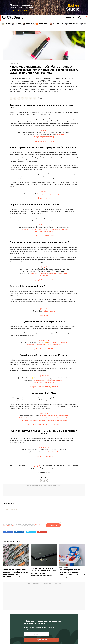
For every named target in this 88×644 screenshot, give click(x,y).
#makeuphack (52, 393)
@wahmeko (44, 318)
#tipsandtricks (51, 356)
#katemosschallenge (37, 431)
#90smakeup (49, 433)
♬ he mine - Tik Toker (44, 203)
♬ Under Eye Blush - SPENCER (44, 361)
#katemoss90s (53, 429)
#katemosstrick (26, 433)
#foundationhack (39, 282)
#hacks (57, 465)
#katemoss (44, 429)
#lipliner (46, 320)
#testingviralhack (44, 284)
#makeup (51, 140)
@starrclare (44, 427)
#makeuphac (45, 237)
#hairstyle (27, 356)
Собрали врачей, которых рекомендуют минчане (72, 587)
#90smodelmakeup (61, 433)
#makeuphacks (50, 198)
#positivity (42, 356)
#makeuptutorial (34, 237)
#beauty (51, 465)
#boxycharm (62, 138)
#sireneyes (41, 198)
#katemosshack (24, 431)
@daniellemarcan (44, 461)
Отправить (53, 539)
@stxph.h (44, 275)
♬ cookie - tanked (44, 325)
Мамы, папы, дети (64, 581)
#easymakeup (62, 393)
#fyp (32, 235)
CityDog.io (12, 64)
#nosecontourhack (40, 393)
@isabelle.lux (44, 388)
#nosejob (51, 395)
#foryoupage (60, 198)
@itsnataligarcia (44, 352)
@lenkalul (44, 133)
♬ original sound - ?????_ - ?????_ (44, 144)
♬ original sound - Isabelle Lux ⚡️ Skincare (44, 399)
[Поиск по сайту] (79, 18)
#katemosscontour (63, 431)
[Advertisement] (44, 505)
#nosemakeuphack (41, 395)
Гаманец (5, 581)
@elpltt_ (44, 196)
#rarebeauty (60, 356)
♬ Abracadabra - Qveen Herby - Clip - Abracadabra (44, 438)
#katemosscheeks (50, 431)
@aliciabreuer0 (44, 230)
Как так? (15, 587)
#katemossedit (63, 429)
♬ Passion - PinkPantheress (44, 470)
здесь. (54, 482)
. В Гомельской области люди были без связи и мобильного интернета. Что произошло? (43, 585)
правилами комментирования (10, 541)
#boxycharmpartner (41, 140)
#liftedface (62, 235)
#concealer (55, 235)
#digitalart (34, 356)
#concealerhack (45, 235)
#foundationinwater (62, 282)
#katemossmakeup (38, 433)
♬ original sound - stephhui (44, 288)
